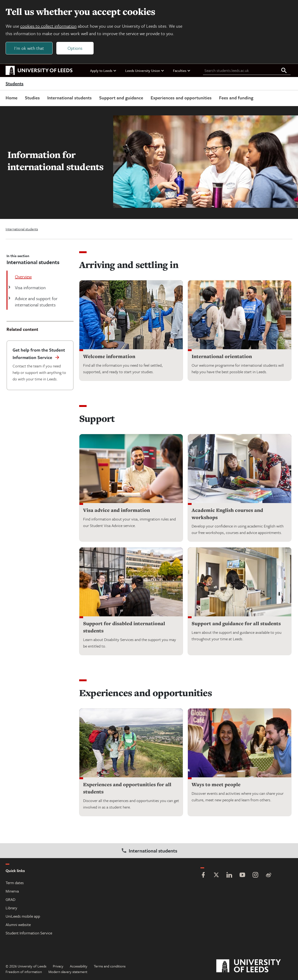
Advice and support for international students (36, 302)
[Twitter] (216, 875)
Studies (32, 98)
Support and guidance (121, 98)
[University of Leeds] (254, 966)
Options (75, 48)
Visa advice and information (117, 510)
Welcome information (109, 357)
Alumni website (18, 925)
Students (15, 84)
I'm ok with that (29, 48)
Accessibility (79, 966)
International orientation (222, 357)
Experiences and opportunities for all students (127, 788)
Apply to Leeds (103, 70)
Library (11, 908)
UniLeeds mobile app (23, 916)
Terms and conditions (110, 966)
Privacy (58, 966)
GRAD (10, 899)
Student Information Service (29, 933)
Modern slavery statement (68, 972)
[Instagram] (255, 875)
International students (69, 98)
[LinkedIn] (229, 875)
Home (12, 98)
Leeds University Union (145, 70)
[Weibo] (268, 875)
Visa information (30, 288)
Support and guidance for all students (236, 624)
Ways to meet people (216, 785)
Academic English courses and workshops (227, 514)
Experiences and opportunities (181, 98)
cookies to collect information (48, 26)
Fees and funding (236, 98)
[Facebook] (203, 875)
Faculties (182, 70)
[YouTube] (242, 875)
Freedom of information (24, 972)
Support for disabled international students (124, 627)
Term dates (15, 883)
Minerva (12, 891)
